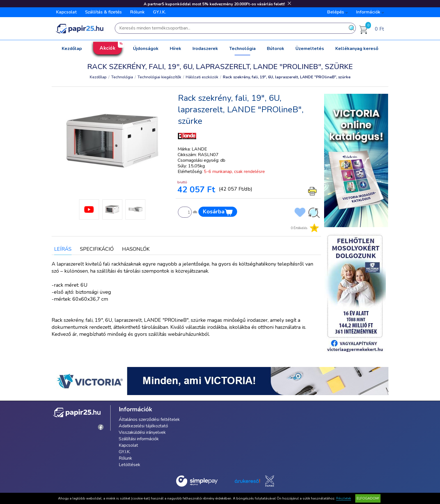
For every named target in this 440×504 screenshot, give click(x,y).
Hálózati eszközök (202, 77)
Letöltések (130, 465)
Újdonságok (146, 49)
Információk (368, 12)
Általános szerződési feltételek (149, 419)
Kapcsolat (66, 12)
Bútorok (276, 49)
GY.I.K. (160, 12)
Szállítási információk (139, 439)
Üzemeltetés (310, 49)
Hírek (176, 49)
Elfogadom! (368, 498)
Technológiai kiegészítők (159, 77)
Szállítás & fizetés (103, 12)
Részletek (344, 498)
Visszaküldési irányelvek (142, 432)
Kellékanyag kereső (357, 49)
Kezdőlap (72, 49)
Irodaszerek (205, 49)
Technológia (242, 49)
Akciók (107, 48)
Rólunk (137, 12)
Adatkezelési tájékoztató (143, 426)
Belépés (336, 12)
